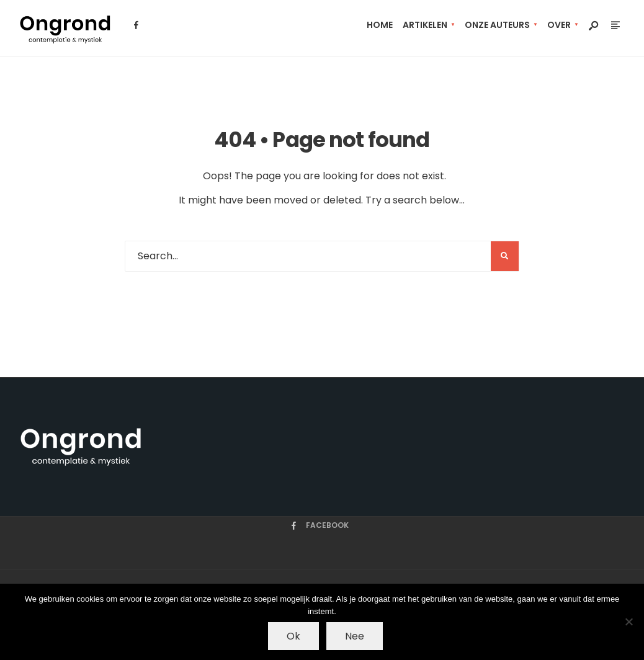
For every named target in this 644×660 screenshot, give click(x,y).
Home (380, 25)
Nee (355, 636)
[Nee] (628, 622)
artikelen (425, 25)
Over (559, 25)
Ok (293, 636)
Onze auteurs (497, 25)
